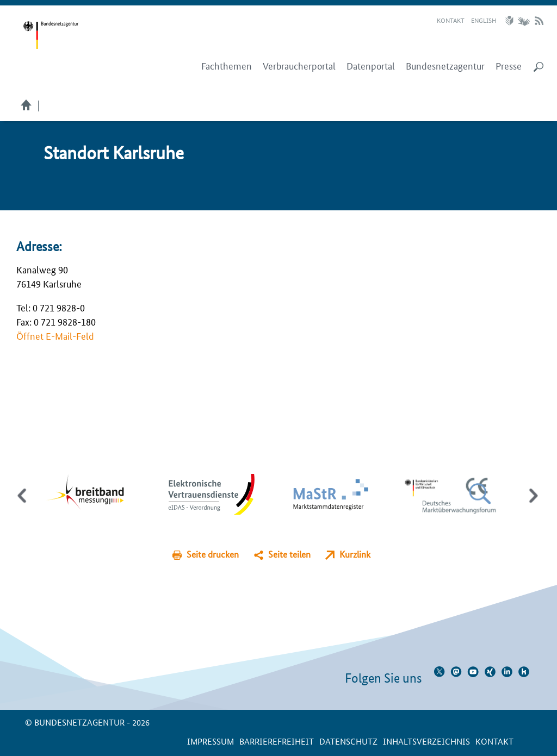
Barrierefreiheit (277, 741)
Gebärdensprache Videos (524, 21)
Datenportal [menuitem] (371, 66)
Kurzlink (355, 554)
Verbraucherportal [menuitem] (299, 66)
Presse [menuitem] (509, 66)
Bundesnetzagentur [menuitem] (445, 66)
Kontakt (451, 20)
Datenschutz (348, 741)
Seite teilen (289, 554)
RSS (539, 21)
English (484, 20)
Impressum (211, 741)
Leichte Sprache (511, 21)
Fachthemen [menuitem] (227, 66)
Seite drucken (213, 554)
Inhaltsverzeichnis (426, 741)
